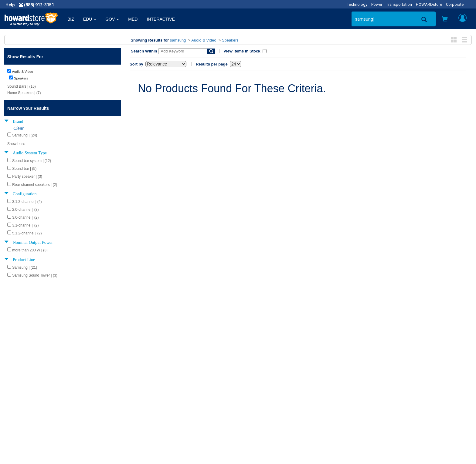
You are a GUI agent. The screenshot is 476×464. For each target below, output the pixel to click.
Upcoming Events (143, 411)
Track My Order (257, 399)
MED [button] (133, 19)
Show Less (16, 144)
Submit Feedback (143, 393)
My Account (254, 393)
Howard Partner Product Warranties (160, 405)
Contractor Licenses (29, 417)
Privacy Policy (22, 405)
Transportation (399, 4)
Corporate (455, 4)
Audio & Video (204, 40)
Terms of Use (22, 411)
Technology (357, 4)
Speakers (230, 40)
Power (377, 4)
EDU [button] (90, 19)
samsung (178, 40)
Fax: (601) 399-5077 (378, 405)
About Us (18, 387)
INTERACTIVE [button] (161, 19)
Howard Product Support (150, 387)
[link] (377, 449)
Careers (17, 399)
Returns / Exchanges (262, 405)
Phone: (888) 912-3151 (381, 399)
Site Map (251, 411)
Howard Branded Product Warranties (161, 399)
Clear (18, 128)
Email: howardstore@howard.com (392, 411)
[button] (445, 20)
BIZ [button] (71, 19)
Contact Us (253, 387)
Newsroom (20, 393)
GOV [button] (112, 19)
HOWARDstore (429, 4)
